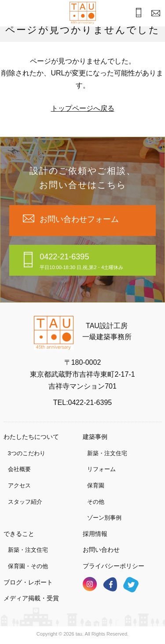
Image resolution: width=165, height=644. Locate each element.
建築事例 (95, 437)
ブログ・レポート (28, 582)
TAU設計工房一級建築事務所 (107, 331)
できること (19, 534)
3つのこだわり (27, 453)
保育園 (96, 485)
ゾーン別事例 (104, 518)
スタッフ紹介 (25, 502)
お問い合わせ (101, 550)
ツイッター (131, 585)
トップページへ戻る (83, 108)
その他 (96, 502)
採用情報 (95, 534)
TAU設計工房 (83, 13)
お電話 (136, 14)
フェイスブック (110, 584)
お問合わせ (154, 14)
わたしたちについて (31, 437)
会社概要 (19, 469)
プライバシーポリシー (114, 566)
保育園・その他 (28, 566)
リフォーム (101, 469)
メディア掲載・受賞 (31, 598)
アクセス (19, 485)
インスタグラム (90, 584)
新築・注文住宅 (107, 453)
